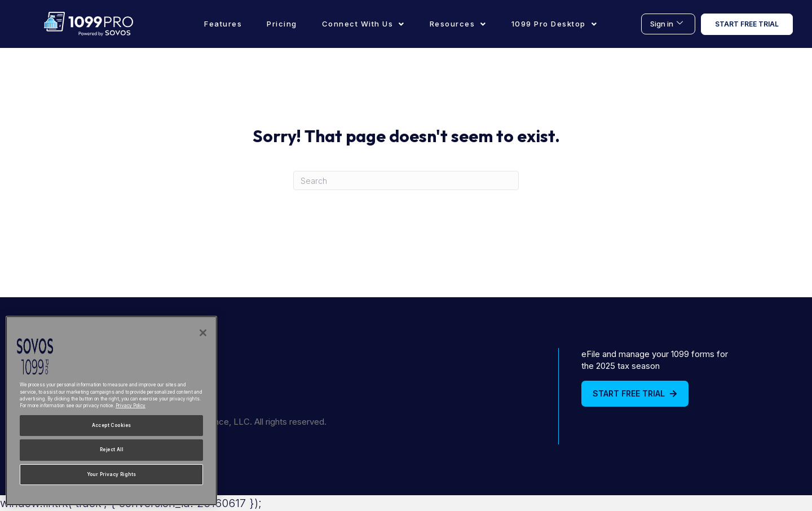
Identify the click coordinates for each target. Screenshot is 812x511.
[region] (111, 411)
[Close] (203, 333)
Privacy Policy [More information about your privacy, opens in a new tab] (131, 406)
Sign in (667, 24)
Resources (458, 24)
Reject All (111, 450)
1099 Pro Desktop (555, 24)
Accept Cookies (112, 425)
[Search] (406, 180)
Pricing (282, 24)
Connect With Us (363, 24)
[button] (363, 24)
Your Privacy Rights (112, 474)
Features (223, 24)
